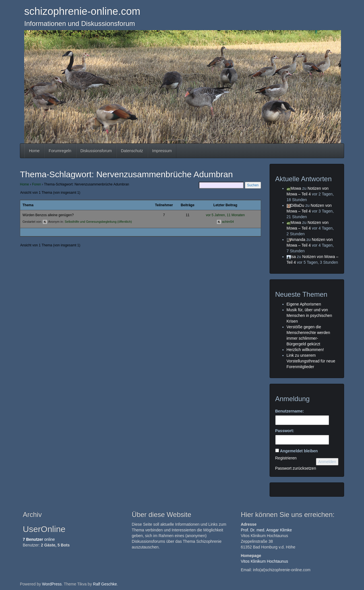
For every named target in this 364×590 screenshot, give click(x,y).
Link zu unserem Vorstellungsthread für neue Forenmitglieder (311, 361)
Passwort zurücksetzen (296, 468)
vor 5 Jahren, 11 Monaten (225, 215)
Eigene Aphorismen (304, 304)
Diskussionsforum (96, 151)
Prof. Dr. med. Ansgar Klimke (266, 530)
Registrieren (286, 458)
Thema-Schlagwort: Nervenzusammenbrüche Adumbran (126, 174)
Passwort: (285, 431)
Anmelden (327, 462)
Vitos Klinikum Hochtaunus (264, 561)
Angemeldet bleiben (299, 451)
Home (34, 151)
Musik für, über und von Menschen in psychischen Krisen (309, 315)
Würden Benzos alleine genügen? (48, 215)
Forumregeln (60, 151)
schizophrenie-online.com (82, 11)
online (39, 539)
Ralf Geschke (105, 584)
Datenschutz (132, 151)
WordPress (52, 584)
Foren (37, 184)
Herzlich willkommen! (305, 350)
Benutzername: (290, 411)
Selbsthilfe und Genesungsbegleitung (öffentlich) (98, 222)
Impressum (162, 151)
